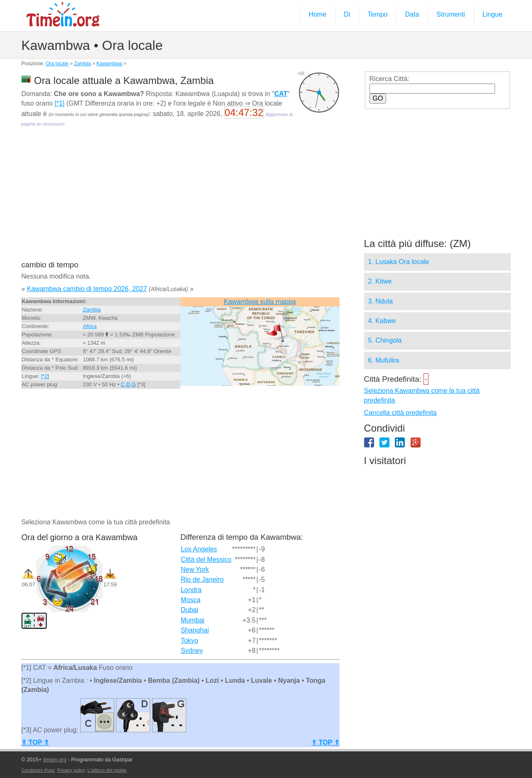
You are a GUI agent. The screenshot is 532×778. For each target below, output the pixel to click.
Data (412, 14)
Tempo (377, 14)
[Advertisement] (180, 200)
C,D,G (128, 384)
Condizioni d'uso (38, 770)
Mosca (191, 600)
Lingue (493, 14)
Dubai (190, 610)
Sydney (192, 651)
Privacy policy (71, 770)
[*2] (45, 376)
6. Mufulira (384, 360)
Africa (90, 326)
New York (195, 569)
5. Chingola (385, 340)
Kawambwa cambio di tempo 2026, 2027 (87, 289)
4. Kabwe (382, 321)
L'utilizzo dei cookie (107, 770)
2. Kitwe (380, 281)
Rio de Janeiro (202, 579)
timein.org (55, 759)
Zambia (82, 64)
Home (318, 14)
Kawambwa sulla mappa (260, 302)
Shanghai (195, 630)
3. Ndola (381, 301)
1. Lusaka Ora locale (399, 262)
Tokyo (190, 641)
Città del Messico (206, 559)
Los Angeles (199, 549)
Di (347, 14)
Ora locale (57, 64)
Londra (191, 590)
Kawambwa (109, 64)
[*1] (59, 103)
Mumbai (193, 620)
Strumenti (451, 14)
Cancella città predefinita (400, 413)
